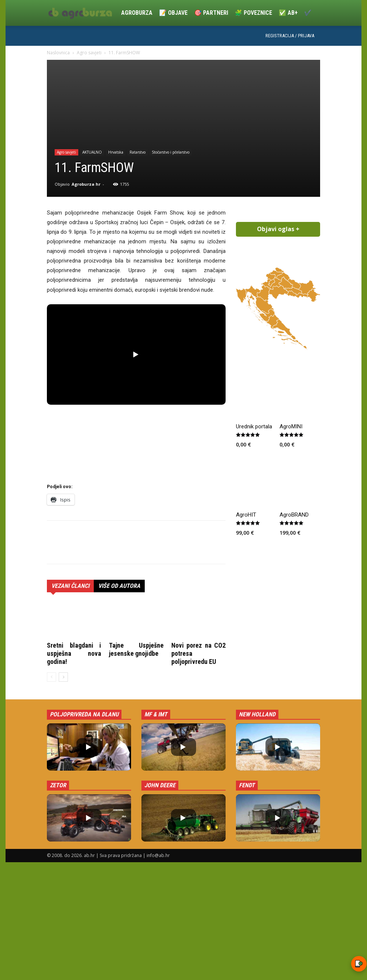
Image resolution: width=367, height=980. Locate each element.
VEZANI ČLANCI (70, 586)
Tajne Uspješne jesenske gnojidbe (136, 649)
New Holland (257, 714)
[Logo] (82, 13)
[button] (136, 354)
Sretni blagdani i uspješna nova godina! (74, 653)
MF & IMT (156, 714)
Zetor (58, 785)
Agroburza (137, 13)
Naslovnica (58, 53)
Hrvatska (116, 152)
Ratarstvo (138, 152)
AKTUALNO (92, 152)
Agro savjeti (89, 53)
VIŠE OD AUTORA (119, 586)
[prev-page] (52, 677)
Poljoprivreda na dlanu (84, 714)
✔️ (308, 13)
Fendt (247, 785)
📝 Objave (173, 13)
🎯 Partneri (211, 13)
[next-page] (63, 677)
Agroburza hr (86, 184)
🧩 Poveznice (253, 13)
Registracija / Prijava (290, 36)
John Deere (160, 785)
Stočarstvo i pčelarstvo (171, 152)
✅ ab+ (288, 13)
